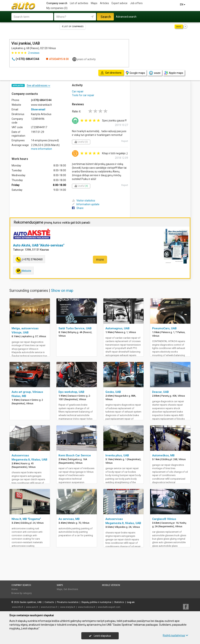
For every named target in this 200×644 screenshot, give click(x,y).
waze (155, 73)
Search (106, 17)
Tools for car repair (83, 95)
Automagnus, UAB (117, 328)
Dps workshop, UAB (71, 392)
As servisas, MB (69, 519)
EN (183, 4)
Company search (57, 3)
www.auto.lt (32, 607)
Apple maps (174, 73)
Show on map (62, 291)
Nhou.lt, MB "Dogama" (26, 519)
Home (14, 589)
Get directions (71, 589)
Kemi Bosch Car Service (75, 455)
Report (125, 141)
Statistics (119, 602)
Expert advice (120, 3)
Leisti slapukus (100, 636)
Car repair (78, 91)
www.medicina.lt (86, 607)
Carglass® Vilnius (164, 519)
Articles (104, 3)
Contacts (49, 602)
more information (41, 149)
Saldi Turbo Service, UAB (75, 328)
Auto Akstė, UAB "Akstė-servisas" (39, 245)
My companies (57, 8)
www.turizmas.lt (49, 607)
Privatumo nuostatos (68, 602)
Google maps (135, 73)
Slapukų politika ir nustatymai (96, 602)
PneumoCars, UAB (164, 328)
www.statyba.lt (68, 607)
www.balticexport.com (109, 607)
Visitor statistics (84, 201)
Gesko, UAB (113, 392)
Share (78, 208)
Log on (131, 602)
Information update (86, 204)
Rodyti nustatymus (176, 635)
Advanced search (126, 17)
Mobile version (111, 585)
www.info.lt (18, 607)
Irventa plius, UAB (117, 455)
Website (23, 271)
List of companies (73, 27)
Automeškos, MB (163, 455)
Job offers (136, 3)
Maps (94, 3)
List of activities (79, 3)
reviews (34, 53)
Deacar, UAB (160, 392)
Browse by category (22, 593)
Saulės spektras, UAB (31, 602)
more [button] (100, 259)
